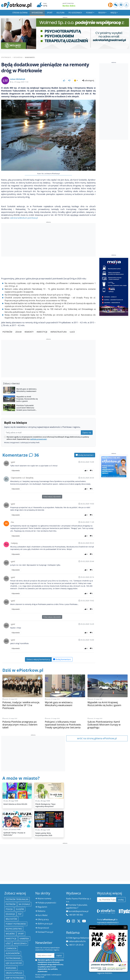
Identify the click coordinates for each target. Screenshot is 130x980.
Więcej (113, 13)
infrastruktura (59, 332)
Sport (50, 13)
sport (21, 934)
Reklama (41, 911)
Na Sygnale (24, 904)
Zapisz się (87, 433)
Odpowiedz (16, 470)
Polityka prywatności (47, 903)
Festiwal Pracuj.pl (45, 932)
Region (102, 13)
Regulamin (42, 907)
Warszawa (11, 968)
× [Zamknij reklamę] (125, 927)
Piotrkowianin (13, 958)
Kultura (60, 13)
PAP (20, 914)
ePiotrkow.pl (6, 57)
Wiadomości (30, 57)
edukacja (10, 914)
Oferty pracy (43, 919)
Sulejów (20, 909)
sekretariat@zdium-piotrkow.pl (24, 218)
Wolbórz (10, 934)
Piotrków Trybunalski (17, 899)
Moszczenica (20, 943)
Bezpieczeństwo (14, 929)
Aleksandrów (13, 953)
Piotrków (7, 332)
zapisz (59, 955)
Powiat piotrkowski (16, 924)
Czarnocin (11, 948)
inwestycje (42, 332)
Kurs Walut (43, 915)
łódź (8, 943)
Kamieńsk (24, 939)
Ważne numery (44, 898)
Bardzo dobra (69, 6)
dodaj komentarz (85, 455)
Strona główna (20, 13)
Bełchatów (11, 919)
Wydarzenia (37, 13)
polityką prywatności (39, 439)
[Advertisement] (48, 240)
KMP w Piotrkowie (15, 978)
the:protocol (43, 928)
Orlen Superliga (14, 973)
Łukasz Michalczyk (18, 79)
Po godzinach (75, 13)
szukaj (121, 900)
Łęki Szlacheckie (14, 963)
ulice (72, 332)
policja (9, 909)
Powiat (89, 13)
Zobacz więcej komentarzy (38, 659)
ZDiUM (18, 332)
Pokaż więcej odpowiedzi (52, 497)
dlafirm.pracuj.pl (45, 924)
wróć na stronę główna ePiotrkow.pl (97, 738)
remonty (29, 332)
